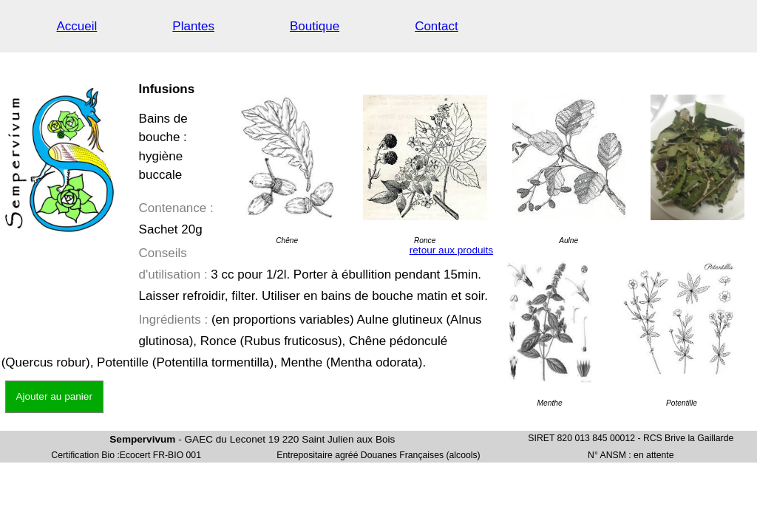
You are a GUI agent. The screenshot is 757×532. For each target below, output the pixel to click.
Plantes (193, 26)
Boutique (315, 26)
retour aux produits (451, 250)
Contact (437, 26)
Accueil (77, 26)
